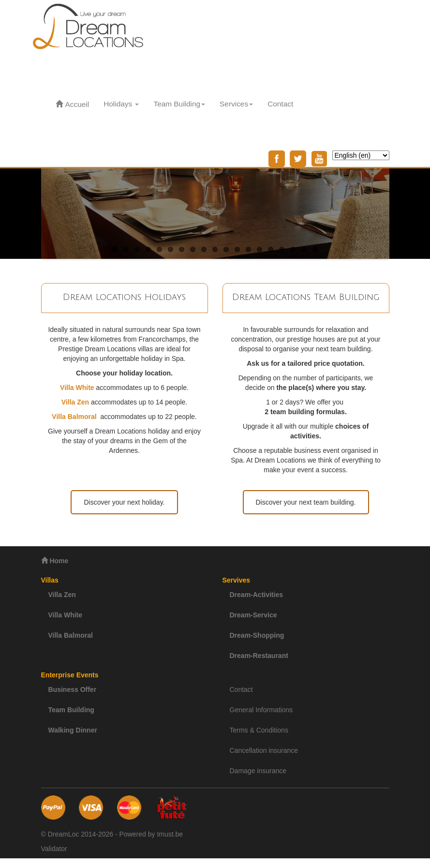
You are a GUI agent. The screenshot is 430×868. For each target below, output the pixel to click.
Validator (54, 849)
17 (293, 249)
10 (215, 249)
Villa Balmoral (71, 635)
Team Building (179, 104)
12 (237, 249)
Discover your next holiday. (124, 502)
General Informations (261, 710)
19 (315, 249)
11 (226, 249)
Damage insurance (258, 771)
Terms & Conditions (259, 730)
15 (271, 249)
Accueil (73, 104)
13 (248, 249)
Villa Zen (62, 595)
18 (304, 249)
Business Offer (73, 689)
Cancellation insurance (264, 750)
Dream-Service (253, 615)
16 (282, 249)
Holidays (121, 104)
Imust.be (170, 834)
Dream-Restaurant (259, 656)
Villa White (66, 615)
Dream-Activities (257, 595)
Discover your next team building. (306, 502)
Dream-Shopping (257, 635)
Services (236, 104)
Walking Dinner (73, 730)
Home (55, 561)
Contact (280, 104)
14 (259, 249)
